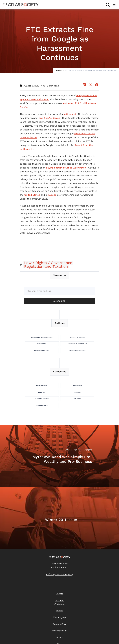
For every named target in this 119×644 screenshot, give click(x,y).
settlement (70, 114)
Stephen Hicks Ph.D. (77, 350)
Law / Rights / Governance (48, 263)
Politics (42, 392)
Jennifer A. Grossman (77, 344)
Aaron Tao (42, 344)
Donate (59, 594)
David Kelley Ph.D (42, 350)
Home (59, 70)
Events (59, 611)
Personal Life (42, 405)
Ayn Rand (77, 399)
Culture (77, 392)
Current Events (42, 399)
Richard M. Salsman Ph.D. (42, 337)
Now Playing (59, 617)
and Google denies (49, 118)
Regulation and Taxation (46, 266)
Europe (53, 195)
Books (59, 637)
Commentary (42, 386)
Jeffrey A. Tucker (77, 337)
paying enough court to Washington (66, 168)
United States (32, 195)
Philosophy (77, 386)
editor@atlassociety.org (59, 574)
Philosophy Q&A (59, 631)
